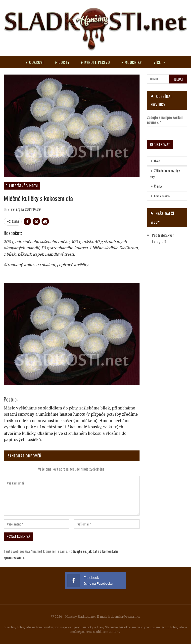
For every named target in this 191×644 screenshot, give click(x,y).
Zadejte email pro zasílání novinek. (165, 120)
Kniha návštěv (162, 196)
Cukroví (35, 62)
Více (157, 62)
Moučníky (132, 62)
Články (158, 186)
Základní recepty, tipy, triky (165, 174)
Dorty (63, 62)
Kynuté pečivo (96, 62)
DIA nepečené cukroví (22, 186)
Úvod (157, 161)
